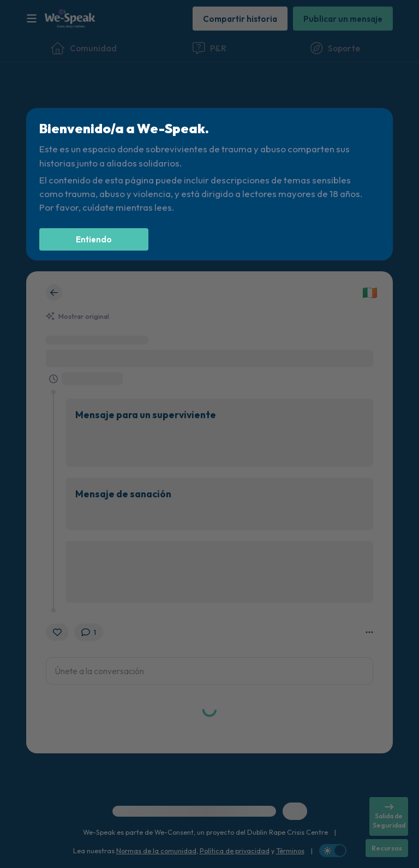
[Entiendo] (94, 239)
